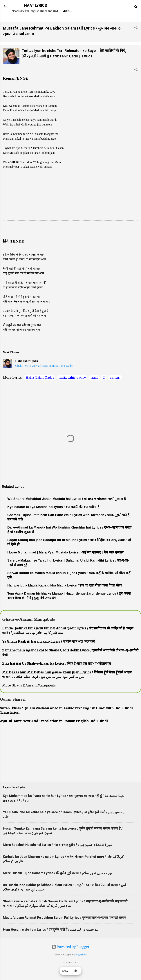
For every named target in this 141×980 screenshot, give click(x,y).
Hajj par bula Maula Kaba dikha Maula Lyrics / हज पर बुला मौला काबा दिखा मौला (65, 596)
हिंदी (76, 971)
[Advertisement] (70, 205)
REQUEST (36, 21)
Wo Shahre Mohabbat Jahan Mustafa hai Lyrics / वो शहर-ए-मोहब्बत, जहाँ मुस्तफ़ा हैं (67, 509)
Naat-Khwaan (59, 21)
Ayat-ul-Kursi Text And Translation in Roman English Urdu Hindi (54, 732)
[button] (136, 38)
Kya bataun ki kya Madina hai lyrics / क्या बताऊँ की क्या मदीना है (53, 517)
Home (19, 21)
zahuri (115, 388)
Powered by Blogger (70, 957)
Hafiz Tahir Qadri (40, 388)
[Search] (136, 7)
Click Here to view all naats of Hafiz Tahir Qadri (44, 376)
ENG (65, 971)
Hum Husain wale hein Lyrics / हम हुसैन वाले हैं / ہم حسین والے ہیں (51, 940)
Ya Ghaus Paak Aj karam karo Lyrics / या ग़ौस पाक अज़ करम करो (49, 652)
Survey (81, 21)
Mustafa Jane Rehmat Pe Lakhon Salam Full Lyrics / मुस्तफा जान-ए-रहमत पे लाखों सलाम (65, 928)
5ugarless (81, 965)
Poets (98, 21)
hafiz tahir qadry (72, 388)
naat (94, 388)
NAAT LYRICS (36, 6)
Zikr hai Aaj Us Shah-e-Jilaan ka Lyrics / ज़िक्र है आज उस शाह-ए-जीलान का (57, 674)
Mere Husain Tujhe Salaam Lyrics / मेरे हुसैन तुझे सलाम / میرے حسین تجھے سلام (58, 883)
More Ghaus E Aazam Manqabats (29, 696)
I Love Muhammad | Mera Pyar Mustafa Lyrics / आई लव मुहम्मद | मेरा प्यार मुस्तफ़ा (65, 563)
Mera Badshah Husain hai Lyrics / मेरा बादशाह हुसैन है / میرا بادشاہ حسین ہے (58, 855)
